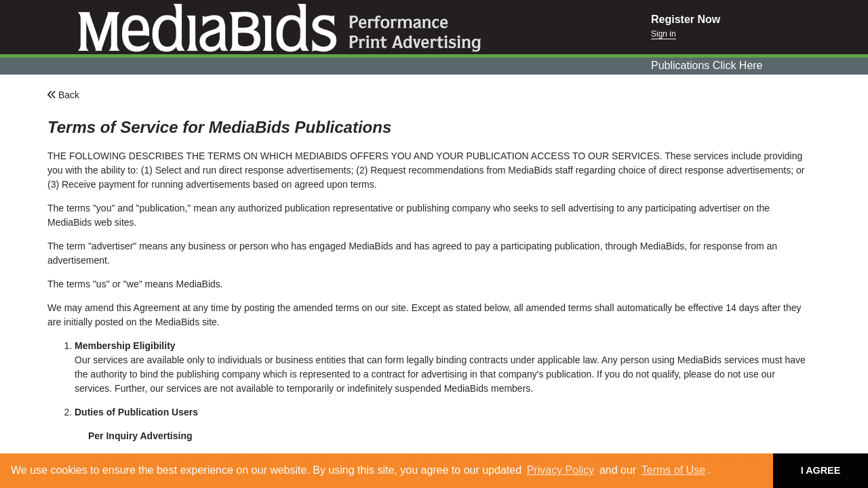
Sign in (664, 34)
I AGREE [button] (821, 470)
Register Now (686, 19)
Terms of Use (673, 470)
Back (63, 95)
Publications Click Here (707, 65)
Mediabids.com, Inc (325, 27)
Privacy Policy (561, 470)
